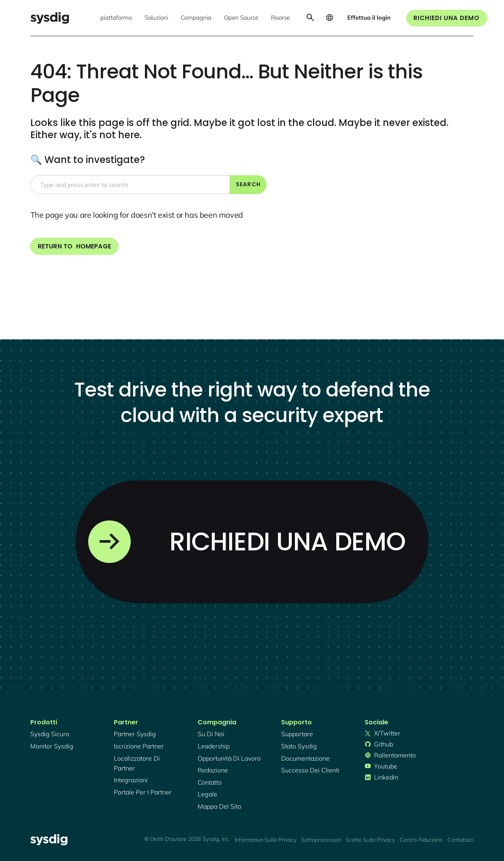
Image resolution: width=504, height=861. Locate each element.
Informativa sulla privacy (266, 840)
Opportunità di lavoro (229, 758)
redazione (213, 770)
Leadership (214, 746)
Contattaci (460, 840)
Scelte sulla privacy (370, 840)
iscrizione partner (139, 746)
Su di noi (211, 734)
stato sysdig (299, 746)
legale (208, 794)
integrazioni (131, 780)
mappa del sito (220, 806)
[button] (116, 18)
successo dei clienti (310, 770)
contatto (210, 782)
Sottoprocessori (321, 840)
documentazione (305, 758)
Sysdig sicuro (50, 734)
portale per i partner (143, 792)
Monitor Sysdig (52, 746)
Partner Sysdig (135, 734)
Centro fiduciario (421, 840)
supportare (297, 734)
